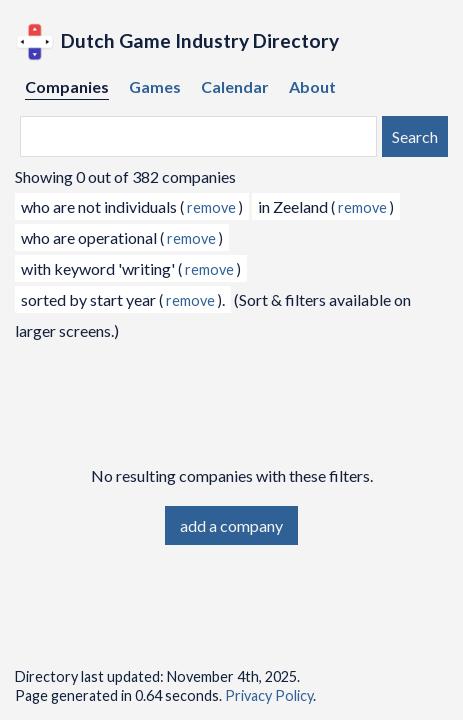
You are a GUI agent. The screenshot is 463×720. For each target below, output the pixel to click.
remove (211, 207)
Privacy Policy (269, 695)
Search (415, 136)
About (312, 86)
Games (155, 86)
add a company (231, 525)
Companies (67, 86)
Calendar (235, 86)
